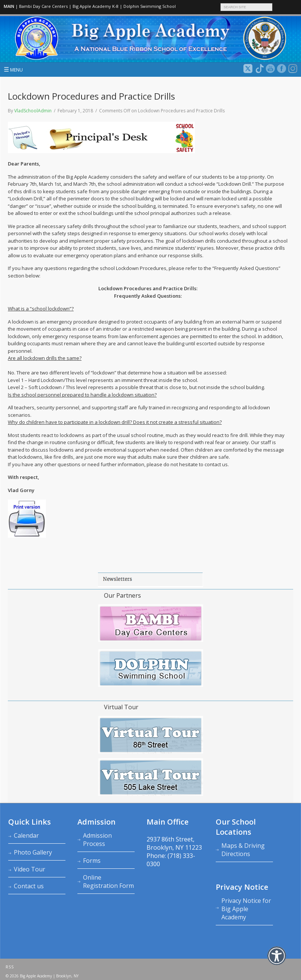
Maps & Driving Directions (243, 850)
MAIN (9, 6)
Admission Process (97, 840)
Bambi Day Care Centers (43, 6)
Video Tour (30, 869)
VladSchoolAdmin (33, 111)
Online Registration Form (108, 882)
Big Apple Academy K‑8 (96, 6)
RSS (10, 967)
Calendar (26, 835)
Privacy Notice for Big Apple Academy (246, 909)
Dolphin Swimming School (150, 6)
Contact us (29, 886)
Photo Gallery (33, 852)
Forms (92, 861)
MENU (13, 69)
